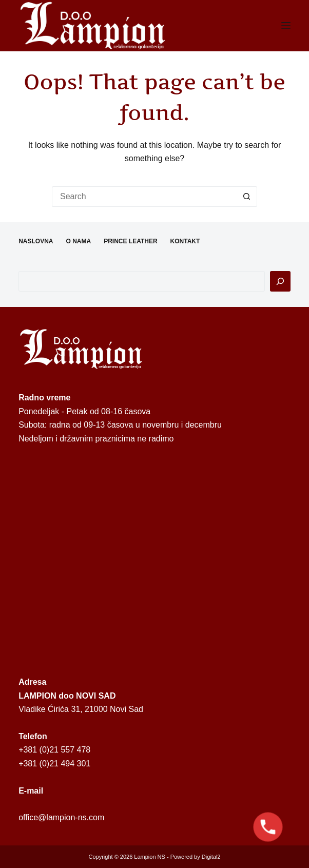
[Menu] (286, 26)
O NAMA (78, 241)
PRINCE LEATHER (130, 241)
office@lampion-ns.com (61, 817)
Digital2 (211, 857)
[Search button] (247, 197)
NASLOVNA (36, 241)
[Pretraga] (280, 281)
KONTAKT (185, 241)
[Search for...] (144, 197)
